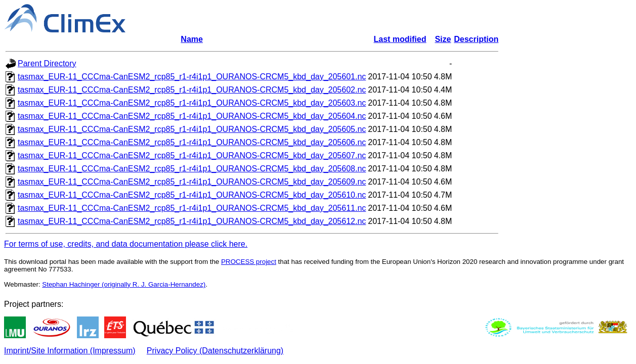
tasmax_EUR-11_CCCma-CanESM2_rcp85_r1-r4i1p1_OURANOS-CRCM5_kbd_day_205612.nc (192, 221)
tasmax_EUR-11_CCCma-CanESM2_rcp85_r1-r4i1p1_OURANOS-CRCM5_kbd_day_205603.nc (192, 103)
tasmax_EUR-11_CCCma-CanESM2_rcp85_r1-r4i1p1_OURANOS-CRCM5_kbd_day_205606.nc (192, 142)
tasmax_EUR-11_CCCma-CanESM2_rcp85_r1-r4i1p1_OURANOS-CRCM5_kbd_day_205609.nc (192, 182)
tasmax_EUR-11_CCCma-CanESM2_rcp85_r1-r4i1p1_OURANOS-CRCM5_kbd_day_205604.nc (192, 116)
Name (192, 39)
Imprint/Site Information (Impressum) (70, 351)
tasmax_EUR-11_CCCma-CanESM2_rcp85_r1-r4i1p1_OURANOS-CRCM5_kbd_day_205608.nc (192, 169)
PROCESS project (249, 262)
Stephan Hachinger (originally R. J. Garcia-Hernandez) (124, 284)
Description (476, 39)
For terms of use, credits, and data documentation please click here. (126, 244)
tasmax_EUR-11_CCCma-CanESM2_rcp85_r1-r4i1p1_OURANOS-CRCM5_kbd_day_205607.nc (192, 155)
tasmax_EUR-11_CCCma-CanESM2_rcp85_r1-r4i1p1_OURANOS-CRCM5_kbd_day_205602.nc (192, 90)
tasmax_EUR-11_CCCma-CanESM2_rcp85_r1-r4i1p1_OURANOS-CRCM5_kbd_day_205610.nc (192, 195)
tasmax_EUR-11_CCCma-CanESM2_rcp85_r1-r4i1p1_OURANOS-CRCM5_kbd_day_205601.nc (192, 77)
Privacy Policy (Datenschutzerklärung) (215, 351)
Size (443, 39)
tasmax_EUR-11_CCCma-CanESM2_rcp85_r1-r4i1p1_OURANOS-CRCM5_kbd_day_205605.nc (192, 129)
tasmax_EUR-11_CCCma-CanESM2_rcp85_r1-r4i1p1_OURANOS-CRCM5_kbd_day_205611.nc (192, 208)
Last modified (400, 39)
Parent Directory (47, 63)
